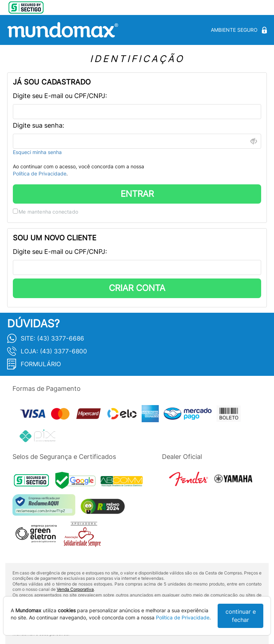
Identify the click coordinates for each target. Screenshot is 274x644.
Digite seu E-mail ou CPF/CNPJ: (60, 96)
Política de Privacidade (40, 173)
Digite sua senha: (39, 125)
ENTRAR (137, 194)
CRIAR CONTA (137, 288)
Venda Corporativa (75, 589)
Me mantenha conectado (48, 212)
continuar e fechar (241, 616)
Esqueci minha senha (37, 152)
